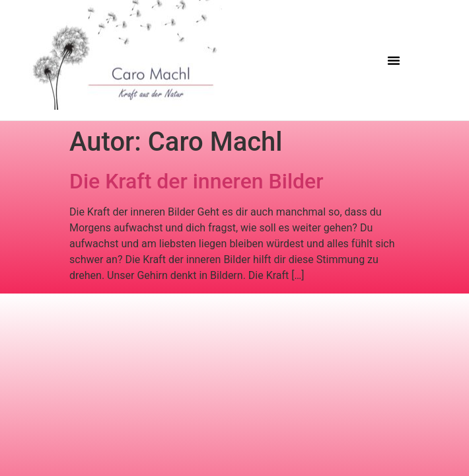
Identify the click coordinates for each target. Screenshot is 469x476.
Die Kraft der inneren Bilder (197, 181)
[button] (394, 60)
